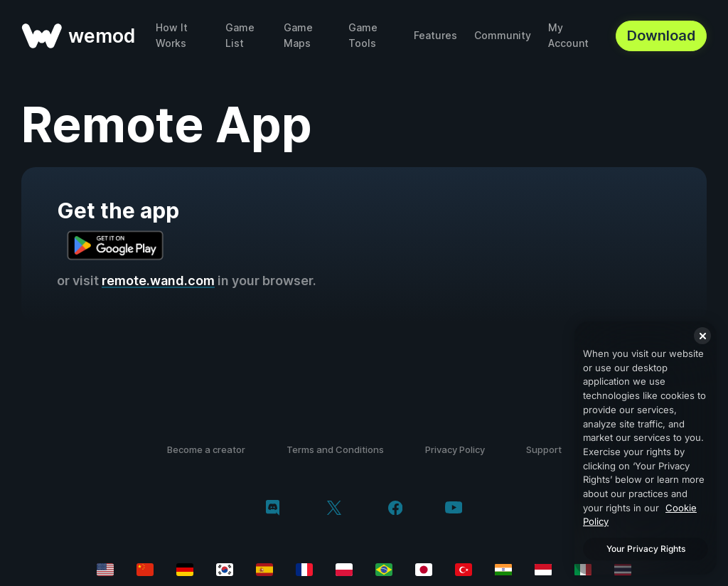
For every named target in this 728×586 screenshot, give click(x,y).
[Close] (702, 336)
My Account (568, 35)
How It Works (172, 35)
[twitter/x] (334, 509)
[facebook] (396, 509)
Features (435, 35)
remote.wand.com (158, 281)
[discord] (273, 509)
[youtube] (454, 509)
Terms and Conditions (335, 449)
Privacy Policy (455, 449)
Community (503, 35)
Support (544, 449)
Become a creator (206, 449)
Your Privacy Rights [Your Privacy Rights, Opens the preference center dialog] (646, 549)
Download (661, 36)
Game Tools (363, 35)
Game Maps (298, 35)
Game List (240, 35)
